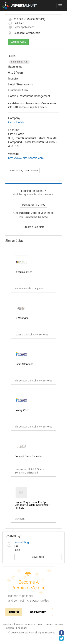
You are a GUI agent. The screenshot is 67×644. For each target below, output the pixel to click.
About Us (30, 624)
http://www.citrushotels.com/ (26, 158)
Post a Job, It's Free (34, 205)
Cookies (9, 628)
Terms (49, 624)
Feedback (22, 628)
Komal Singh (22, 542)
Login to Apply (18, 42)
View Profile (38, 557)
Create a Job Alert (34, 227)
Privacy (59, 624)
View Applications (21, 27)
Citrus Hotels (16, 122)
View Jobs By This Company (24, 171)
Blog (41, 624)
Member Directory (13, 624)
